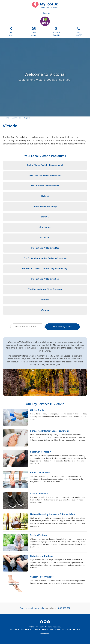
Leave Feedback (73, 629)
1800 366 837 (64, 608)
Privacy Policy (48, 629)
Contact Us (60, 629)
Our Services (26, 629)
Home (7, 118)
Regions (27, 118)
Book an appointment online (33, 608)
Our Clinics (16, 118)
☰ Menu (45, 13)
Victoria (10, 126)
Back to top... (45, 634)
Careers (37, 629)
